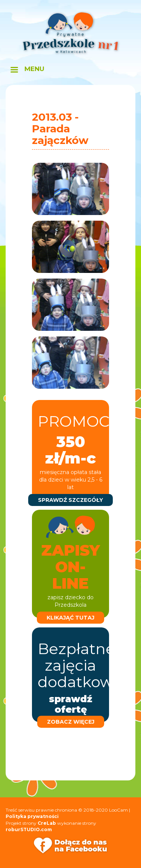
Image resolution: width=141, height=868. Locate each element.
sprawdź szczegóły (70, 500)
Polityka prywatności (32, 816)
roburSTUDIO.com (29, 829)
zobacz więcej (71, 722)
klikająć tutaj (70, 618)
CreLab (47, 823)
